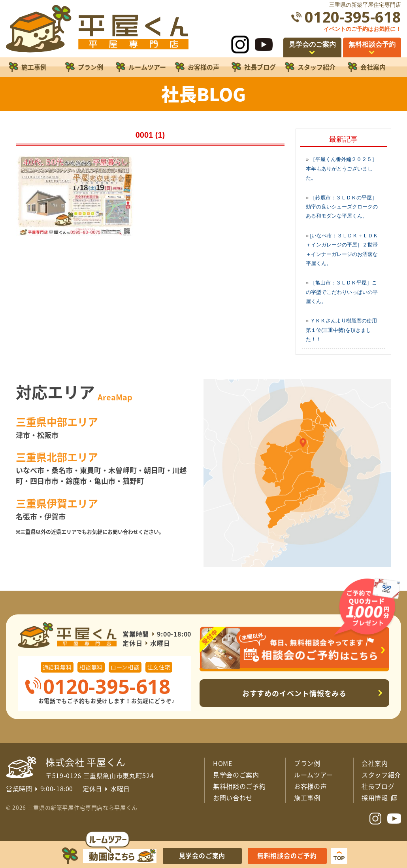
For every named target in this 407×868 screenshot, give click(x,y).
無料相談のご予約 (239, 786)
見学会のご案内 (236, 775)
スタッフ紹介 (381, 775)
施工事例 (307, 798)
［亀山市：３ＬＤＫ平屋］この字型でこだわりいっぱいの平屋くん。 (342, 292)
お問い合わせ (233, 798)
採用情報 (375, 798)
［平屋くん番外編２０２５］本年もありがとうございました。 (341, 169)
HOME (223, 763)
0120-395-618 (353, 17)
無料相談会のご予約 (287, 855)
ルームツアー (314, 775)
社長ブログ (378, 786)
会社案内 (375, 763)
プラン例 (307, 763)
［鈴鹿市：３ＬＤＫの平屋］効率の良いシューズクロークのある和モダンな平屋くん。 (342, 207)
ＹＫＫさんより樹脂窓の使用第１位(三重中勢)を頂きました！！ (341, 330)
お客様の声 (310, 786)
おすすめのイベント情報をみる (295, 693)
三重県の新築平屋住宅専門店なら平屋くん (83, 807)
